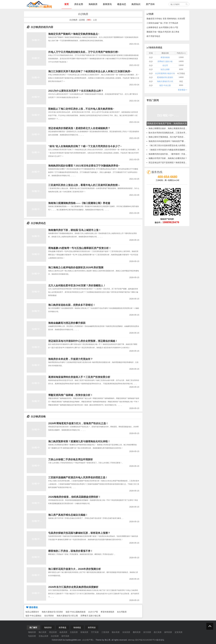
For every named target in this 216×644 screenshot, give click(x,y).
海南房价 (48, 627)
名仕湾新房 (122, 612)
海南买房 (32, 632)
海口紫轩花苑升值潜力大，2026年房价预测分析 (75, 569)
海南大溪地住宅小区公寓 (67, 616)
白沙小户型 (93, 612)
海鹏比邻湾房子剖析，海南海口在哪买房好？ (168, 158)
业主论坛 (160, 640)
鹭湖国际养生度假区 (165, 77)
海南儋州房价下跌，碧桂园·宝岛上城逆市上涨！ (75, 230)
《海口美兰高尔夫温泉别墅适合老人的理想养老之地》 (172, 145)
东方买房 (147, 632)
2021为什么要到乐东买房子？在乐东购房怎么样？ (76, 91)
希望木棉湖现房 (107, 612)
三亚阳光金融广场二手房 (157, 23)
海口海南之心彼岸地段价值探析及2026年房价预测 (76, 268)
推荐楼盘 (63, 627)
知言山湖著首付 (32, 612)
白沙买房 (55, 636)
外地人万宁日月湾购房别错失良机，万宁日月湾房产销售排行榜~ (84, 52)
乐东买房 (126, 632)
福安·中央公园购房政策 (76, 612)
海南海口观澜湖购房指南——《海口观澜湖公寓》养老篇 (79, 203)
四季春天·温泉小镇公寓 (91, 616)
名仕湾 (165, 65)
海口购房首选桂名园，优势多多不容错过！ (72, 305)
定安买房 (179, 632)
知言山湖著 (165, 69)
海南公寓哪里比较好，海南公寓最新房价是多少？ (170, 128)
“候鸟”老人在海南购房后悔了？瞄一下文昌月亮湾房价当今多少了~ (85, 146)
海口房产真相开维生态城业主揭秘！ (68, 515)
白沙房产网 (88, 640)
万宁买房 (95, 632)
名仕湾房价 (49, 616)
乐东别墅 (181, 19)
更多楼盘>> (183, 90)
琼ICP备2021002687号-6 (146, 640)
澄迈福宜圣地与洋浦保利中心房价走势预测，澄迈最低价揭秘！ (83, 341)
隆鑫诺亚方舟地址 (154, 19)
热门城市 (33, 627)
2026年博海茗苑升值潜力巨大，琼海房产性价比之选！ (78, 423)
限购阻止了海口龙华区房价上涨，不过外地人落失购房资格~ (81, 109)
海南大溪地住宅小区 (165, 81)
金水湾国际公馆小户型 (168, 27)
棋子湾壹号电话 (153, 36)
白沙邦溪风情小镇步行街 (165, 73)
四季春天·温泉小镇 (165, 61)
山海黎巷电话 (152, 27)
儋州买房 (137, 632)
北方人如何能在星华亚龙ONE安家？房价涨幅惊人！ (77, 286)
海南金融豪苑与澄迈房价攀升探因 (67, 323)
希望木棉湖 (165, 57)
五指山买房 (43, 636)
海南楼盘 (77, 627)
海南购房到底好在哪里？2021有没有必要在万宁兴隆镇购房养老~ (84, 166)
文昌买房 (74, 632)
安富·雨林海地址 (170, 19)
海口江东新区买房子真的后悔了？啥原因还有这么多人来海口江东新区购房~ (90, 71)
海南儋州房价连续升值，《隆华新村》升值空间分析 (171, 154)
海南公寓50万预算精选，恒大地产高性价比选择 (169, 137)
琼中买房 (65, 636)
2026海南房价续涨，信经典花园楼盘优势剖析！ (75, 497)
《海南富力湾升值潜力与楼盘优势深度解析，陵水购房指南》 (175, 150)
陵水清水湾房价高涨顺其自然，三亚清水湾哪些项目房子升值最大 (176, 133)
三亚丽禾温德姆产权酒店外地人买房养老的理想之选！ (78, 477)
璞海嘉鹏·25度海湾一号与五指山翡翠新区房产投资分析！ (80, 248)
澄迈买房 (53, 632)
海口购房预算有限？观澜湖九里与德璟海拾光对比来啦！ (79, 441)
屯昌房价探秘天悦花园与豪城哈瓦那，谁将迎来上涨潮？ (79, 533)
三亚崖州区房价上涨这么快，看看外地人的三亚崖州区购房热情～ (84, 185)
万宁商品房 (173, 23)
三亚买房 (105, 632)
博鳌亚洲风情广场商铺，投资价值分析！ (71, 395)
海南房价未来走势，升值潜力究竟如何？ (71, 359)
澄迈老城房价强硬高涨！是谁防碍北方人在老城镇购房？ (79, 128)
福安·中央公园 (165, 85)
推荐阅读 (92, 627)
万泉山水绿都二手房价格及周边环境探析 (71, 459)
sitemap (131, 640)
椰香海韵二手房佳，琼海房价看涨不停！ (71, 551)
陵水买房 (116, 632)
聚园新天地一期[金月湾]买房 (159, 32)
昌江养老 (175, 32)
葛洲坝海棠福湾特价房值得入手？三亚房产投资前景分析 (79, 377)
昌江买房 (158, 632)
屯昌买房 (32, 636)
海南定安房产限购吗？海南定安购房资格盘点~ (74, 34)
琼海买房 (84, 632)
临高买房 (63, 632)
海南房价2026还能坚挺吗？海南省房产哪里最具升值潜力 (173, 141)
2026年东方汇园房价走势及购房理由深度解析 (73, 587)
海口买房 (42, 632)
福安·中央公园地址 (33, 616)
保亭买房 (168, 632)
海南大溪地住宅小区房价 (52, 612)
